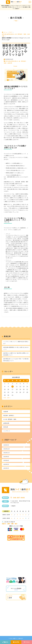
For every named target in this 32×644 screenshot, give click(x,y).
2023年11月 (7, 453)
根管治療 (4, 34)
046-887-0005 (19, 498)
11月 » (9, 398)
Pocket (15, 66)
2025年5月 (6, 445)
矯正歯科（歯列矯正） (9, 415)
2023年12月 (7, 449)
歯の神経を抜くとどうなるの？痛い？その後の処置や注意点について (16, 360)
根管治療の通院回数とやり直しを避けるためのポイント (16, 348)
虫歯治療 (10, 63)
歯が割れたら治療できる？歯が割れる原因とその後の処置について (16, 354)
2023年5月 (6, 457)
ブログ (10, 32)
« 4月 (4, 398)
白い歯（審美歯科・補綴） (20, 34)
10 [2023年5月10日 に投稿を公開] (13, 387)
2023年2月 (6, 468)
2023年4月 (6, 460)
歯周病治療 (10, 34)
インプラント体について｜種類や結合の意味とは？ (16, 343)
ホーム (4, 32)
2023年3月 (6, 464)
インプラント (7, 431)
